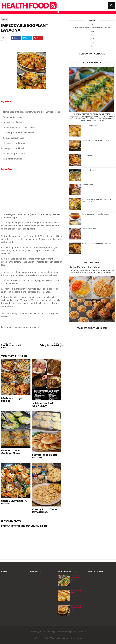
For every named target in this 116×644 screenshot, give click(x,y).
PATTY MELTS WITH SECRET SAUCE (95, 141)
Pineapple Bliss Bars (90, 126)
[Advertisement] (33, 187)
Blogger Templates (58, 632)
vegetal (92, 46)
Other (92, 35)
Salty (5, 19)
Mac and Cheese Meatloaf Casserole (97, 244)
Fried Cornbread (89, 155)
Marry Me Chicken (89, 170)
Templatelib (82, 632)
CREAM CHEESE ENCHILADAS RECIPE (92, 114)
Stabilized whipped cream (13, 346)
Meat (92, 31)
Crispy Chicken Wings (50, 344)
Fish (92, 24)
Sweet (92, 42)
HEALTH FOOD (29, 6)
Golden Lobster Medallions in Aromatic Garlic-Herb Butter (92, 28)
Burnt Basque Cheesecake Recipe (96, 214)
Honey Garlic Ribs (89, 229)
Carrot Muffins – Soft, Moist (85, 267)
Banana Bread (88, 185)
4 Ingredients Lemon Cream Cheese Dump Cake (97, 200)
